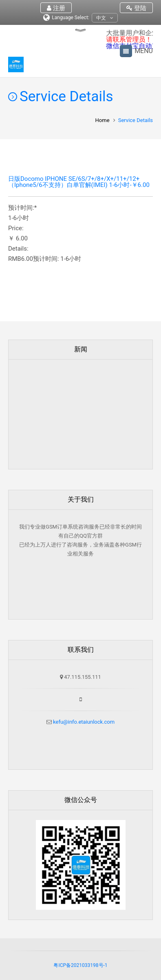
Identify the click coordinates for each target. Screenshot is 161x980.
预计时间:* (22, 208)
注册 (56, 8)
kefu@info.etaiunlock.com (83, 722)
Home (103, 120)
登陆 (136, 8)
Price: (16, 228)
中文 (105, 18)
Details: (18, 249)
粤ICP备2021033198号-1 (80, 965)
